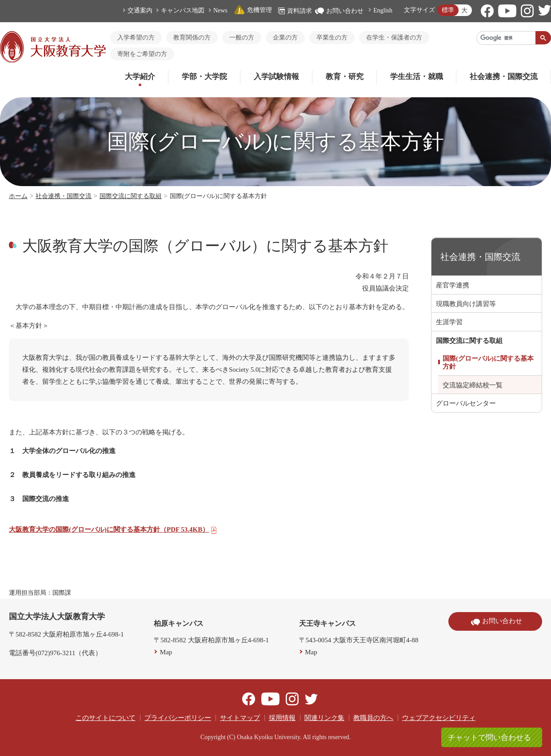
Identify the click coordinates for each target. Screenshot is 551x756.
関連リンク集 (324, 718)
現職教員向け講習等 (466, 304)
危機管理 (253, 10)
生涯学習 (449, 322)
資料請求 (295, 11)
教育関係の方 (192, 38)
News (220, 10)
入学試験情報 (276, 77)
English (383, 10)
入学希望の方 (136, 38)
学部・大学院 (204, 77)
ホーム (18, 196)
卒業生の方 (332, 38)
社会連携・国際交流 (504, 77)
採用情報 (282, 718)
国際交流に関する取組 (131, 196)
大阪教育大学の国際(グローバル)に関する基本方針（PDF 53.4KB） (113, 529)
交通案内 (140, 10)
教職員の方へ (373, 718)
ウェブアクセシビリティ (439, 718)
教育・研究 (345, 77)
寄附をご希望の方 (142, 54)
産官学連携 (453, 285)
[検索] (506, 38)
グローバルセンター (466, 403)
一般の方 (242, 38)
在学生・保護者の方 (394, 38)
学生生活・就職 (417, 77)
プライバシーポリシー (178, 718)
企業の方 (285, 38)
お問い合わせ (339, 11)
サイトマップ (240, 718)
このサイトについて (106, 718)
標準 (448, 10)
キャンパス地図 (183, 10)
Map (166, 652)
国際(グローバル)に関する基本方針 (488, 362)
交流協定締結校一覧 (473, 385)
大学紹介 (140, 77)
